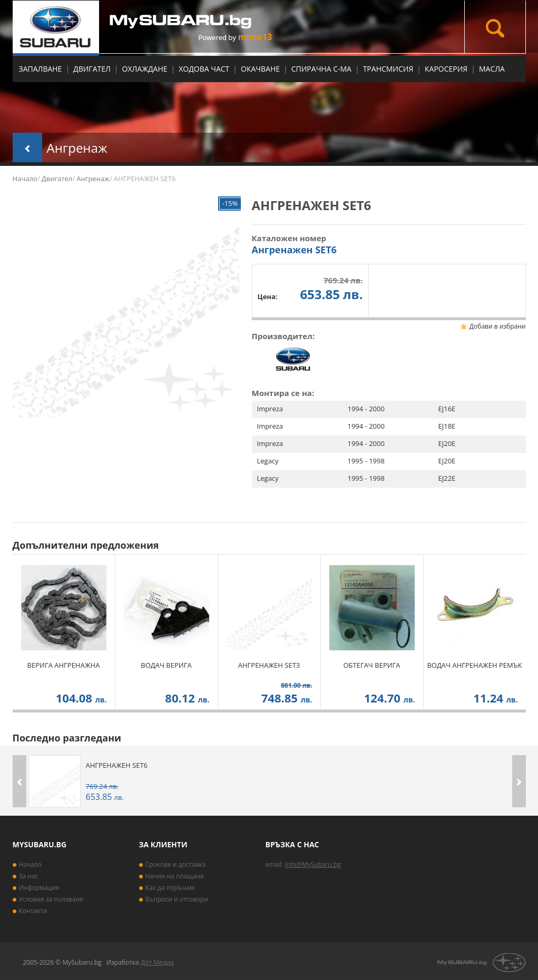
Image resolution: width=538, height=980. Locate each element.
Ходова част (204, 69)
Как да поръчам (170, 888)
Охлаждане (145, 69)
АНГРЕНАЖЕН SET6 (117, 765)
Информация (39, 888)
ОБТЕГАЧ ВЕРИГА (371, 665)
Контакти (33, 911)
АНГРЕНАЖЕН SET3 (269, 665)
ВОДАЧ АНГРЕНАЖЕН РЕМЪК (474, 665)
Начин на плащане (175, 876)
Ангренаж (77, 148)
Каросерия (446, 69)
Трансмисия (388, 69)
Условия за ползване (51, 899)
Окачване (260, 69)
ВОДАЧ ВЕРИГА (166, 665)
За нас (29, 876)
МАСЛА (492, 69)
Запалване (41, 69)
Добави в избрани (498, 326)
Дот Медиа (157, 962)
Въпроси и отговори (177, 899)
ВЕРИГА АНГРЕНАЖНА (64, 665)
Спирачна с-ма (321, 69)
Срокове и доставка (176, 864)
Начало (25, 179)
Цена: (268, 296)
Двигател (92, 69)
